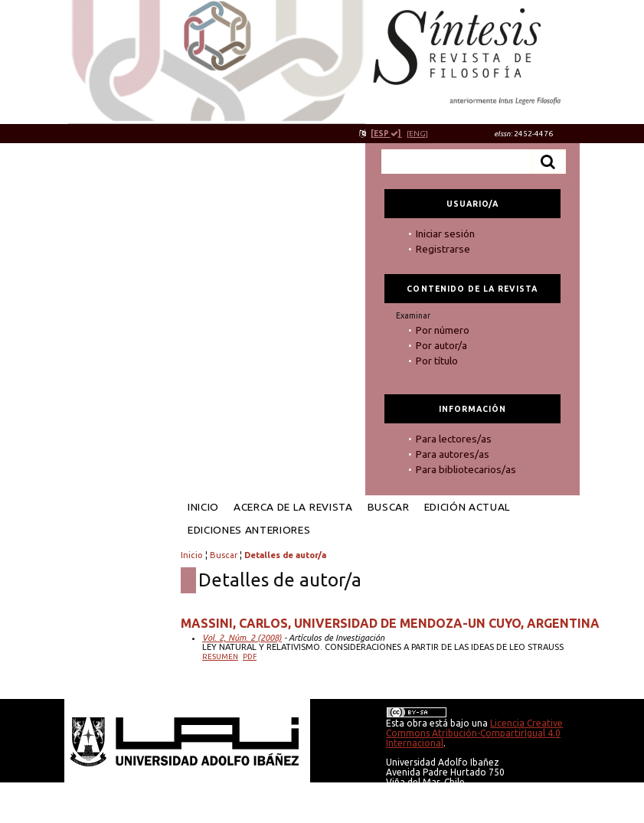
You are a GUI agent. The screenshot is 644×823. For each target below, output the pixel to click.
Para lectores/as (454, 439)
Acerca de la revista (293, 507)
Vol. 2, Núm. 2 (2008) (242, 638)
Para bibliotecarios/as (466, 469)
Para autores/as (453, 454)
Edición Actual (467, 507)
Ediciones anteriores (249, 530)
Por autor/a (441, 345)
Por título (437, 361)
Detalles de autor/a (285, 555)
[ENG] (417, 134)
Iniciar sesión (445, 234)
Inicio (203, 507)
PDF (250, 656)
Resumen (220, 656)
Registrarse (443, 249)
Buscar (389, 507)
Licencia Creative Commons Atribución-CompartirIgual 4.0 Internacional (474, 733)
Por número (443, 330)
